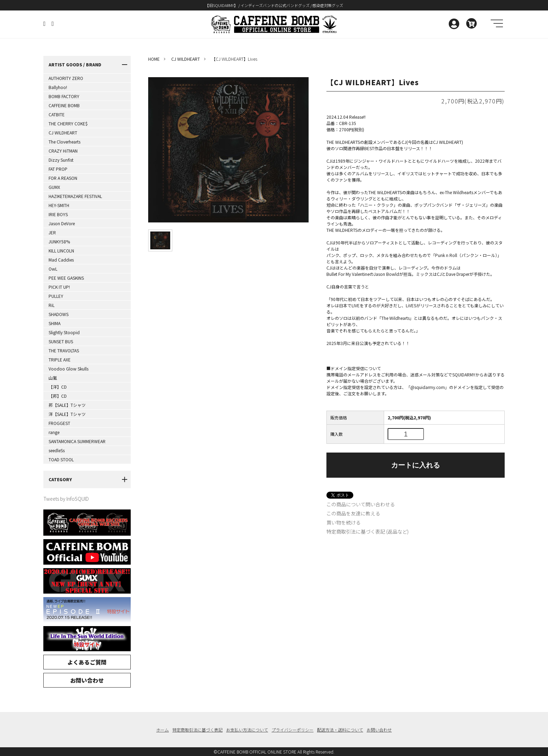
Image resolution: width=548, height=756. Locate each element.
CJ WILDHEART (63, 133)
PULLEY (56, 296)
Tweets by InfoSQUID (66, 499)
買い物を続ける (344, 522)
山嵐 (53, 378)
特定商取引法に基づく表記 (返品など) (367, 531)
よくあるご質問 (87, 662)
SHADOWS (59, 314)
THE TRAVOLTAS (64, 350)
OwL (53, 269)
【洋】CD (58, 387)
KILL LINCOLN (61, 251)
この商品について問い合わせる (361, 504)
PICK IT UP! (59, 287)
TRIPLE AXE (60, 359)
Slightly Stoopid (64, 332)
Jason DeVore (62, 223)
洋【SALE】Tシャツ (67, 414)
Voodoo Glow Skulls (68, 369)
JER (52, 232)
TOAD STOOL (61, 459)
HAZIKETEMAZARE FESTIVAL (75, 196)
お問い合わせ (87, 680)
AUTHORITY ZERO (66, 78)
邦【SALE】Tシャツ (67, 405)
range (54, 432)
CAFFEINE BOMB (64, 105)
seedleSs (57, 450)
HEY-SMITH (59, 205)
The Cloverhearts (64, 142)
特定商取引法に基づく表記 (197, 730)
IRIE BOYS (58, 214)
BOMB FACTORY (64, 96)
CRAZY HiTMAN (63, 151)
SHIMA (55, 323)
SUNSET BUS (61, 341)
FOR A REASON (63, 178)
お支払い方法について (247, 730)
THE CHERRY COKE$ (68, 123)
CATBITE (57, 114)
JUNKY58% (59, 241)
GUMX (54, 187)
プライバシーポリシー (293, 730)
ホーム (163, 730)
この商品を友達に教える (353, 513)
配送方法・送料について (340, 730)
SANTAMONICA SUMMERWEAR (77, 441)
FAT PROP (58, 169)
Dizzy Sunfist (61, 160)
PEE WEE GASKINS (66, 278)
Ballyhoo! (58, 87)
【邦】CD (58, 396)
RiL (52, 305)
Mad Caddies (61, 260)
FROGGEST (59, 423)
